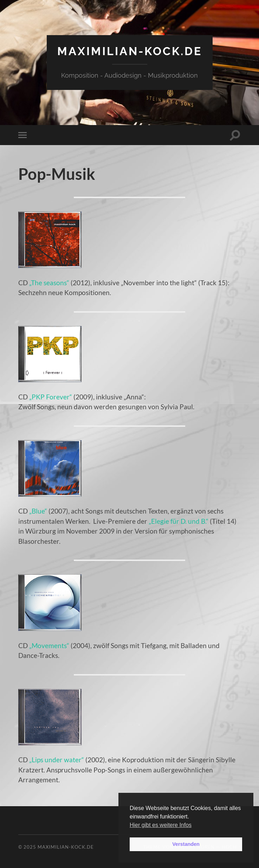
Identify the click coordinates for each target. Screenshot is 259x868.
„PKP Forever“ (51, 397)
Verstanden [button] (186, 844)
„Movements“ (49, 645)
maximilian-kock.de (130, 51)
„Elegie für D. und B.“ (179, 521)
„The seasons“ (49, 283)
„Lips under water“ (57, 760)
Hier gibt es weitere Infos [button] (161, 825)
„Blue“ (38, 511)
